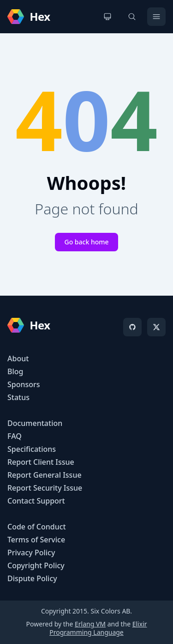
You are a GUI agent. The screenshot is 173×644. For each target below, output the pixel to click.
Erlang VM (90, 624)
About (18, 358)
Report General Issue (45, 475)
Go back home (86, 242)
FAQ (15, 436)
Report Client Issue (41, 462)
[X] (156, 327)
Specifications (32, 449)
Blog (15, 371)
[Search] (132, 17)
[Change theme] (107, 17)
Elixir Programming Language (98, 628)
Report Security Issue (45, 488)
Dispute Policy (32, 578)
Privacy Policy (31, 553)
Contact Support (36, 501)
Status (18, 397)
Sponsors (24, 384)
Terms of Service (36, 540)
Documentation (35, 423)
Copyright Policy (36, 565)
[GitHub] (132, 327)
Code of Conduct (37, 527)
